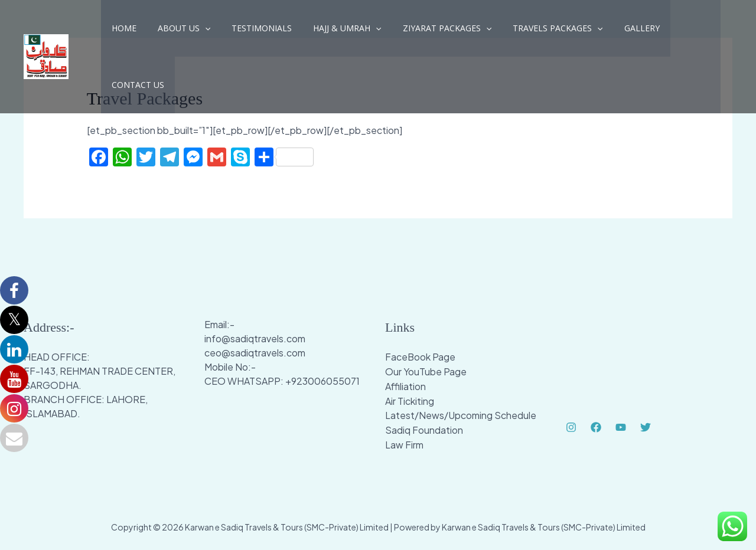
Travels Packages (532, 32)
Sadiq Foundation (424, 428)
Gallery (611, 32)
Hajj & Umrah (330, 32)
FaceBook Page (421, 357)
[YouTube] (621, 427)
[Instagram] (571, 427)
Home (122, 32)
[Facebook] (596, 427)
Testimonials (250, 32)
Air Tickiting (410, 399)
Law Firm (404, 442)
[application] (198, 32)
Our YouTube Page (426, 371)
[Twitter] (646, 427)
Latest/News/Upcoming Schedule (461, 413)
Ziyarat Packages (426, 32)
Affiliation (405, 385)
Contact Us (672, 32)
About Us (177, 32)
